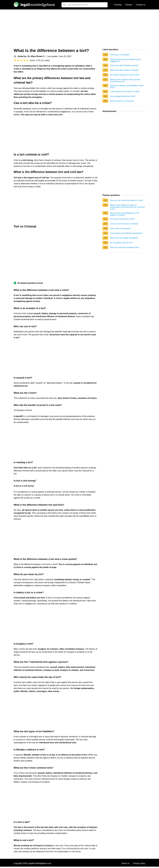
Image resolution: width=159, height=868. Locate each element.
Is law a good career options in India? (125, 92)
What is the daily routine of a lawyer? (125, 70)
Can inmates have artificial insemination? (126, 233)
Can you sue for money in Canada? (124, 224)
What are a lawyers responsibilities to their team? (127, 87)
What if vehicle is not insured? (122, 101)
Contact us (141, 5)
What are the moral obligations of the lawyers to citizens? (125, 214)
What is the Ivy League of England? (124, 238)
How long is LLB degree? (120, 55)
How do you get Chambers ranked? (124, 65)
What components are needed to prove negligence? (126, 60)
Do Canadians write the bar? (121, 243)
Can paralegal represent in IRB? (123, 96)
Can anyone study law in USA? (122, 219)
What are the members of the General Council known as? (125, 81)
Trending (118, 5)
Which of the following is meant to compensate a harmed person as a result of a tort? (127, 207)
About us (126, 863)
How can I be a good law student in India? (127, 200)
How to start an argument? (121, 228)
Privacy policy (139, 863)
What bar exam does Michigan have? (125, 247)
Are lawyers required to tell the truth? (125, 75)
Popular (129, 5)
